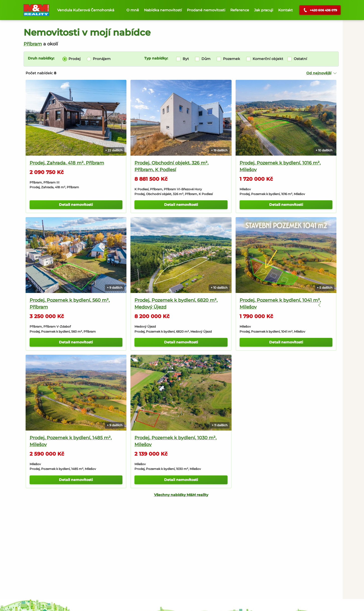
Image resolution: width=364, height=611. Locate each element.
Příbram (33, 44)
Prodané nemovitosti (206, 10)
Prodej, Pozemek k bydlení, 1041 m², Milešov (262, 290)
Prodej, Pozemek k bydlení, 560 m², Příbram (70, 290)
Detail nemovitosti (72, 198)
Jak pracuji (264, 10)
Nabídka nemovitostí (163, 10)
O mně (133, 10)
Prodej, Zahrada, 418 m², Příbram (67, 156)
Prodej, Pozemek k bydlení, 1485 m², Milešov (71, 421)
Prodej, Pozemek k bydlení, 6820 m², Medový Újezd (167, 290)
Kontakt (285, 10)
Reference (240, 10)
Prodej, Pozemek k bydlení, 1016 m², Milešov (262, 160)
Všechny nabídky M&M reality (168, 475)
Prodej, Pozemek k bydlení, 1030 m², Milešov (167, 421)
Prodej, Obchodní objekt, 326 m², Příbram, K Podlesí (163, 160)
